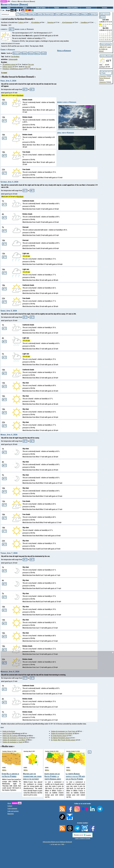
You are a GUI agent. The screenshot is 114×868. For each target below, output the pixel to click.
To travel (4, 73)
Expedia (31, 53)
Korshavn (20, 95)
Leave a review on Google (83, 838)
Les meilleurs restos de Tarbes (106, 72)
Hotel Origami (7, 733)
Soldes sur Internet (106, 44)
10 (111, 34)
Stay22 (44, 53)
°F (17, 10)
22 (104, 24)
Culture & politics (73, 8)
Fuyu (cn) (58, 14)
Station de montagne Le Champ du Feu (15, 738)
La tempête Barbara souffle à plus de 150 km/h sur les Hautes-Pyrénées (75, 776)
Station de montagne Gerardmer (62, 733)
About (14, 803)
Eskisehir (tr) (75, 14)
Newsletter (11, 814)
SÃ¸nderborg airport (9, 64)
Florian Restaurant (105, 78)
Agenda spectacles (105, 14)
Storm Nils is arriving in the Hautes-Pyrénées (10, 775)
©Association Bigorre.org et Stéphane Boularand (57, 842)
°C (16, 10)
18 (100, 38)
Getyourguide (13, 59)
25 (109, 24)
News (9, 8)
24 (107, 24)
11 (100, 36)
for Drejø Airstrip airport (59, 736)
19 (102, 38)
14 (106, 36)
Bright (8, 10)
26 (111, 24)
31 (111, 40)
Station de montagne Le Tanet (12, 742)
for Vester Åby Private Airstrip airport (63, 740)
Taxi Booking (15, 57)
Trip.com (31, 64)
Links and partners (13, 811)
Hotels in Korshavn (64, 50)
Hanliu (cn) (84, 14)
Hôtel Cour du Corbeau (10, 736)
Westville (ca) (94, 14)
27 (100, 26)
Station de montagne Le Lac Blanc (14, 740)
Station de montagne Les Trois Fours (63, 731)
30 (106, 26)
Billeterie (102, 17)
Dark (12, 10)
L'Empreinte (102, 76)
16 (109, 36)
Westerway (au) (32, 14)
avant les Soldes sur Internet (105, 49)
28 (102, 26)
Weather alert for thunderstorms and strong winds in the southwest (32, 776)
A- (1, 10)
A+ (3, 10)
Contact (10, 806)
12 (102, 36)
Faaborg (21, 22)
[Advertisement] (58, 664)
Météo (4, 770)
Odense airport (7, 67)
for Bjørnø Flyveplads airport (60, 738)
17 (111, 36)
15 (107, 36)
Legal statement (12, 809)
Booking (24, 53)
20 (100, 24)
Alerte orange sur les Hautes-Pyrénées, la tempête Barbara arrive (53, 776)
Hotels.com (17, 53)
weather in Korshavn (106, 56)
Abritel (37, 53)
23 (106, 24)
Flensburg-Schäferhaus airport (13, 69)
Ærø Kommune (67, 22)
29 (104, 26)
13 (104, 36)
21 (102, 24)
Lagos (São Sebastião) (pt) (46, 14)
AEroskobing (35, 22)
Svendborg (84, 22)
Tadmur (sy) (66, 14)
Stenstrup (50, 22)
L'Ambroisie (102, 82)
